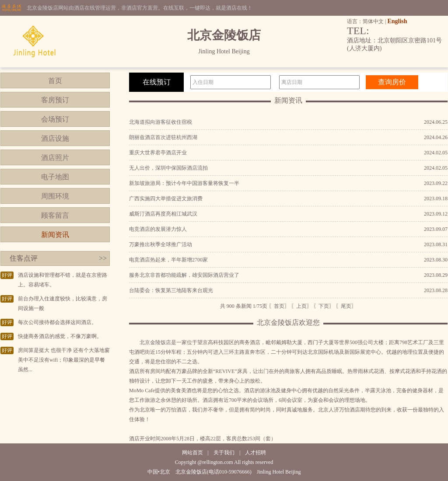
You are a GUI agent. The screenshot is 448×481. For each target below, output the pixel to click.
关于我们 (224, 453)
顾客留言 (55, 215)
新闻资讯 (55, 235)
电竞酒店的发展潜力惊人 (158, 229)
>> (103, 258)
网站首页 (192, 453)
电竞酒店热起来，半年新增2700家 (168, 260)
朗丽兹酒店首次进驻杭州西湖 (163, 137)
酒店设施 (55, 138)
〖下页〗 (324, 306)
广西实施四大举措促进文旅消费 (166, 199)
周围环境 (55, 196)
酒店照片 (55, 158)
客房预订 (55, 100)
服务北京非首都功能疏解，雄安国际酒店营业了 (184, 275)
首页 (55, 81)
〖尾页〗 (346, 306)
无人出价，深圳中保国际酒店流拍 (168, 168)
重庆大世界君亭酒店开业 (158, 153)
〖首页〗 (279, 306)
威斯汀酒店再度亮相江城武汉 (163, 214)
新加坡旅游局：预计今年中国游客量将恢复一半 (184, 183)
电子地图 (55, 177)
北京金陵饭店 (155, 342)
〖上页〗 (301, 306)
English (397, 21)
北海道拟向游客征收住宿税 (161, 122)
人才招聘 (255, 453)
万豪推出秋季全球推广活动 (161, 244)
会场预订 (55, 119)
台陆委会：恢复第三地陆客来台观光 (171, 290)
